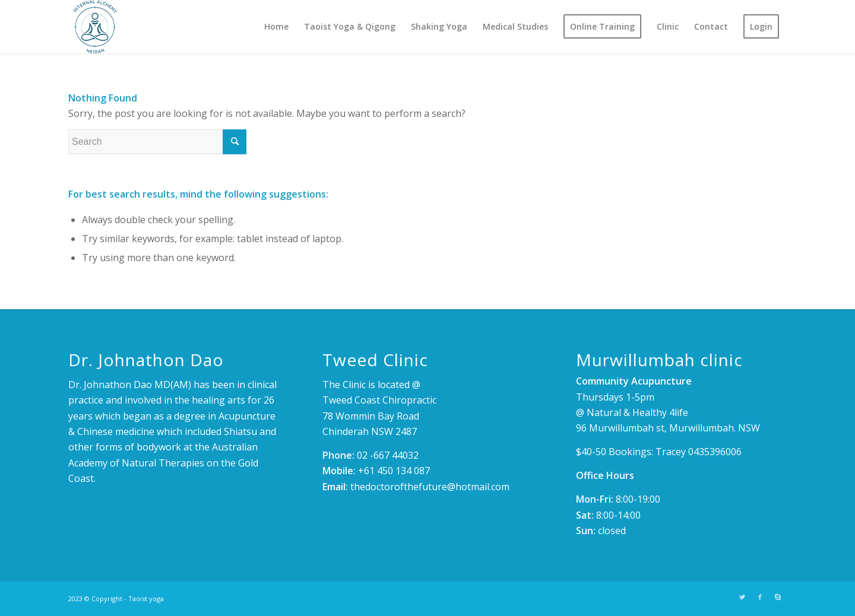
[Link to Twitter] (742, 597)
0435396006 (715, 452)
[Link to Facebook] (760, 597)
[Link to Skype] (778, 597)
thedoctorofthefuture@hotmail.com (430, 487)
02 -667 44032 (388, 455)
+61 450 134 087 (394, 471)
